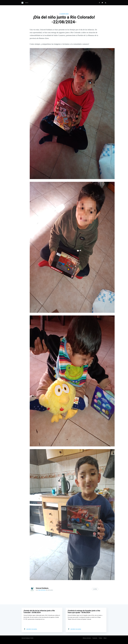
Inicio (27, 3)
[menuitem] (27, 3)
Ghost (105, 638)
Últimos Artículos (87, 638)
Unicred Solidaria (42, 588)
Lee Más (95, 589)
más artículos (42, 590)
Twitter (100, 638)
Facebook (95, 638)
